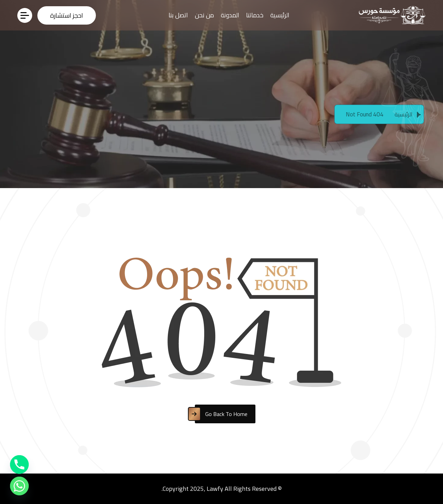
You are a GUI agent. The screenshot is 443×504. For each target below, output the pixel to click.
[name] (67, 15)
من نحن (204, 15)
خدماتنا (255, 15)
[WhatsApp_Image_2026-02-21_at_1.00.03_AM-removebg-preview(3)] (390, 15)
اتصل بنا (178, 15)
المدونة (230, 15)
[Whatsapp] (19, 486)
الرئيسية (280, 15)
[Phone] (19, 465)
